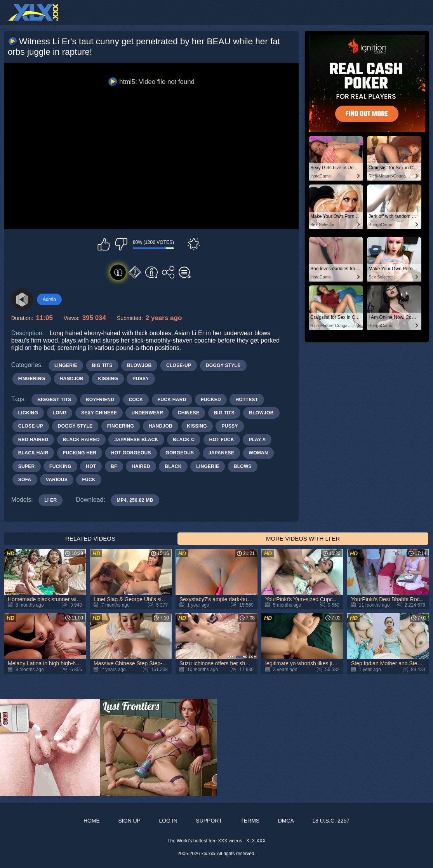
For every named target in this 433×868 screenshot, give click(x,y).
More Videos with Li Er (303, 538)
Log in (168, 821)
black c (184, 440)
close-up (31, 426)
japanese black (136, 440)
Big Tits (102, 365)
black (173, 466)
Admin (49, 299)
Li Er (50, 500)
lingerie (208, 466)
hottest (247, 400)
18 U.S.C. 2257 (331, 821)
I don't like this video (121, 244)
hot (91, 466)
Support (209, 821)
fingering (121, 426)
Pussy (141, 379)
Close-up (179, 365)
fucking (60, 466)
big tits (224, 413)
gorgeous (180, 453)
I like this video (104, 244)
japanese (221, 453)
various (57, 480)
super (27, 466)
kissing (197, 426)
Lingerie (66, 365)
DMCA (286, 821)
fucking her (80, 453)
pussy (230, 426)
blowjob (261, 413)
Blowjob (139, 365)
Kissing (108, 379)
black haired (81, 440)
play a (257, 440)
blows (243, 466)
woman (259, 453)
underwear (147, 413)
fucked (211, 400)
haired (141, 466)
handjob (161, 426)
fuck (89, 480)
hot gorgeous (131, 453)
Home (92, 821)
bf (114, 466)
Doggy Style (223, 365)
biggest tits (54, 400)
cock (136, 400)
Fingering (32, 379)
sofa (25, 480)
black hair (33, 453)
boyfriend (100, 400)
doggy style (75, 426)
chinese (189, 413)
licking (28, 413)
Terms (250, 821)
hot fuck (222, 440)
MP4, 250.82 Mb (135, 500)
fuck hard (172, 400)
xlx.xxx (209, 854)
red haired (33, 440)
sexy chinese (99, 413)
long (60, 413)
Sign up (129, 821)
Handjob (72, 379)
